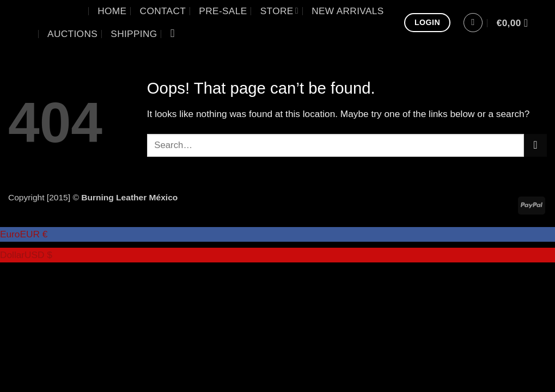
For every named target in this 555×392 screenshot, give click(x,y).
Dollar (26, 255)
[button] (473, 23)
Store (279, 11)
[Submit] (535, 145)
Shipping (134, 34)
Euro (24, 234)
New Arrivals (347, 11)
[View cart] (516, 23)
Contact (163, 11)
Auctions (72, 34)
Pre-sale (223, 11)
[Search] (176, 33)
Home (112, 11)
